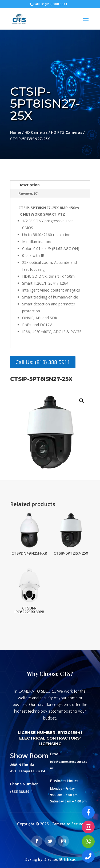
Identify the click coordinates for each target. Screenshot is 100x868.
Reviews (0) (28, 193)
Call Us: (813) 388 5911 (43, 362)
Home (16, 132)
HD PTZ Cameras (67, 132)
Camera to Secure (67, 824)
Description (29, 185)
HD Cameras (36, 132)
